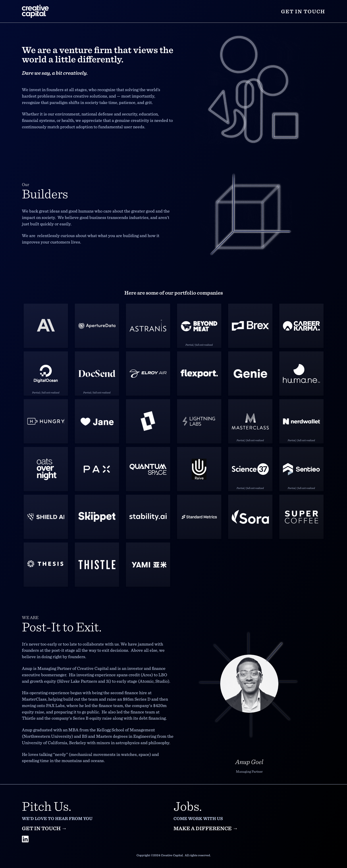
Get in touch (303, 11)
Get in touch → (44, 828)
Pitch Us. (47, 806)
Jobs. (188, 806)
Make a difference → (206, 828)
